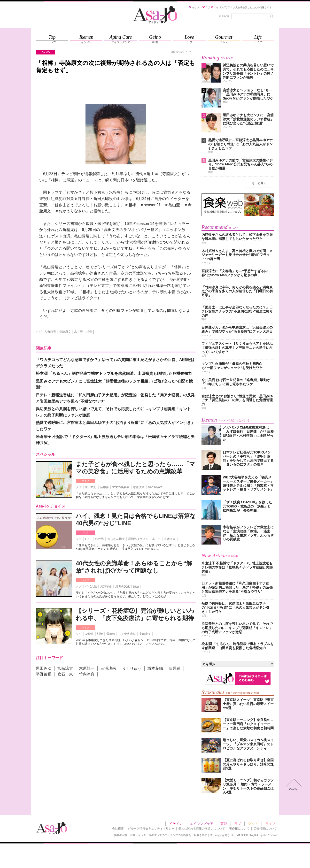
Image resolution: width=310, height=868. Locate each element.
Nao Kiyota (155, 487)
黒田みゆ (44, 668)
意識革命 (106, 586)
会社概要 (118, 829)
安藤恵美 (145, 634)
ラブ (85, 533)
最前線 (111, 634)
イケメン (176, 824)
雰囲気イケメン (138, 539)
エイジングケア (201, 824)
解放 (136, 586)
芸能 (224, 824)
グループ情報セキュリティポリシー (151, 829)
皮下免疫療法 (127, 634)
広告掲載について (265, 829)
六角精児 (50, 332)
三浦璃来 (108, 668)
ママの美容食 (121, 487)
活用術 (104, 487)
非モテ (156, 539)
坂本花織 (155, 668)
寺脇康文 (65, 332)
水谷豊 (78, 332)
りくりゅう (132, 668)
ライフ (85, 481)
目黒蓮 (175, 668)
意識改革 (139, 487)
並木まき (170, 539)
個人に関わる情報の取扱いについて (202, 829)
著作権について (239, 829)
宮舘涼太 (65, 668)
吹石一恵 (65, 674)
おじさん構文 (116, 539)
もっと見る (259, 183)
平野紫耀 (44, 674)
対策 (100, 634)
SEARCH (224, 16)
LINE (88, 539)
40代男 (99, 539)
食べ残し (91, 487)
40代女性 (91, 586)
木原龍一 (87, 668)
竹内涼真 (87, 674)
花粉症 (89, 634)
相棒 (89, 332)
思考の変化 (123, 586)
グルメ (253, 824)
